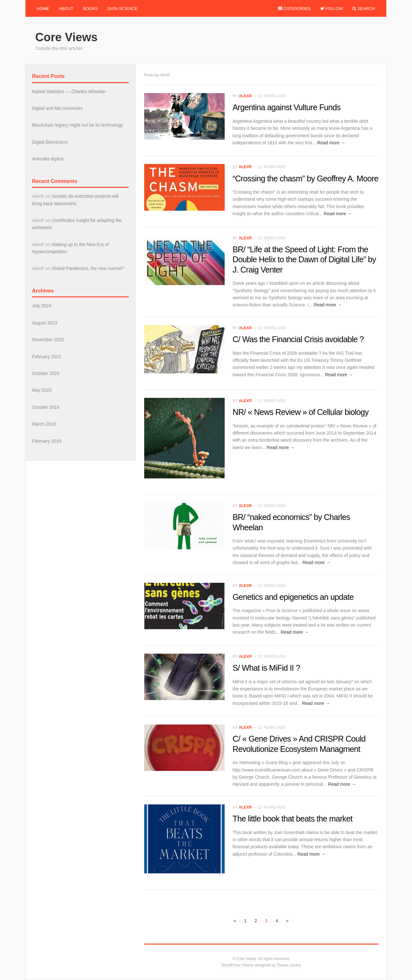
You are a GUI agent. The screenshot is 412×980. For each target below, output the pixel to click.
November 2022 (48, 340)
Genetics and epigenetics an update (293, 597)
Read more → (331, 143)
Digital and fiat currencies (57, 108)
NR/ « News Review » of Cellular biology (301, 412)
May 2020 (42, 390)
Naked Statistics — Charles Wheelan (69, 91)
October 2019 (46, 407)
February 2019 (47, 441)
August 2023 (45, 323)
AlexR (245, 96)
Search (364, 9)
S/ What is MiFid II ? (266, 668)
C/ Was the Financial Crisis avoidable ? (298, 339)
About (66, 9)
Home (43, 9)
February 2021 (47, 357)
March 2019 (44, 424)
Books (90, 9)
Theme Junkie (289, 965)
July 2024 (42, 306)
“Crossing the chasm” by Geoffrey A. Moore (306, 178)
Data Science (122, 9)
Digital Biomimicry (50, 142)
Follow (332, 9)
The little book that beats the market (293, 819)
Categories (294, 9)
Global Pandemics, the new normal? (88, 268)
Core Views (66, 37)
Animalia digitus (48, 159)
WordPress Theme (238, 965)
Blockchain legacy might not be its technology (78, 125)
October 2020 (46, 373)
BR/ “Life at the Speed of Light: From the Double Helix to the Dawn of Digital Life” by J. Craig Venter (304, 259)
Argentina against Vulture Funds (287, 107)
